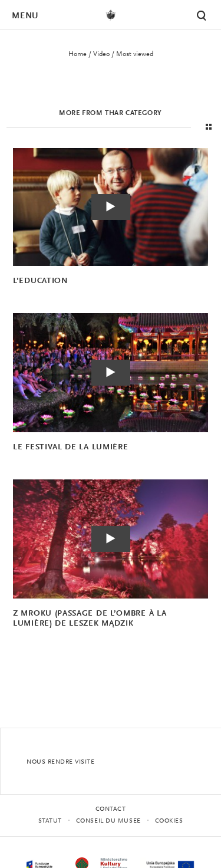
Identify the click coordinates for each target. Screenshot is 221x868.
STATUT (50, 821)
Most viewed (135, 54)
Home (77, 54)
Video (101, 54)
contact (111, 809)
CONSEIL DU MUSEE (108, 821)
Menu (25, 16)
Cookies (169, 821)
